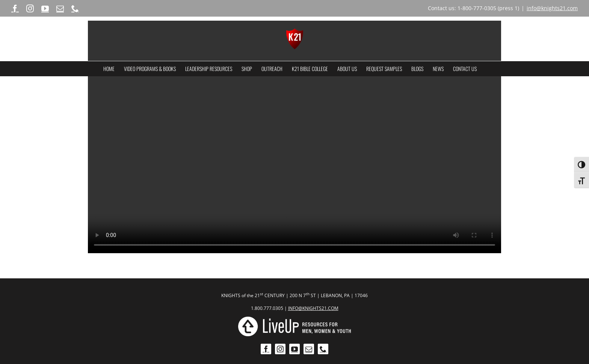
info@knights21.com (552, 8)
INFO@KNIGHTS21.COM (313, 308)
